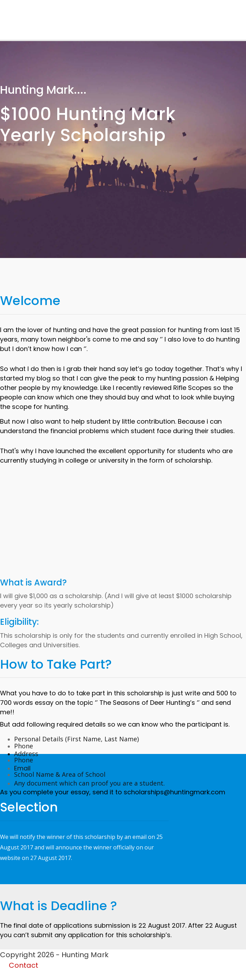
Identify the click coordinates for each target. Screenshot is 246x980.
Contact (24, 965)
